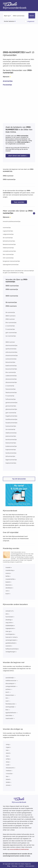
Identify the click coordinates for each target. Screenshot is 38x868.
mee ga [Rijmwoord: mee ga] (8, 631)
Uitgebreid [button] (31, 21)
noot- (7, 701)
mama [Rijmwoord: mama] (8, 573)
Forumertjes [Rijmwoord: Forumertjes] (7, 85)
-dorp (7, 762)
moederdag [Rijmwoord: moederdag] (9, 570)
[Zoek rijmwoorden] (22, 16)
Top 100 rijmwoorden (19, 479)
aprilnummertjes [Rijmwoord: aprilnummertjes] (11, 349)
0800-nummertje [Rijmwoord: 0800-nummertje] (12, 296)
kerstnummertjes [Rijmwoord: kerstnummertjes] (11, 440)
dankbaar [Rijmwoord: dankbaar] (9, 588)
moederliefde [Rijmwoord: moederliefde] (10, 579)
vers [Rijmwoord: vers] (7, 591)
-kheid (8, 779)
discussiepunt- (10, 683)
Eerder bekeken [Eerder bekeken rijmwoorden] (9, 21)
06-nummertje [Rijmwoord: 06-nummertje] (10, 312)
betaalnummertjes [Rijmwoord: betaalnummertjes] (9, 241)
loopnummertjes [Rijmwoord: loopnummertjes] (11, 463)
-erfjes (8, 759)
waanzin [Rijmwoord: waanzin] (8, 646)
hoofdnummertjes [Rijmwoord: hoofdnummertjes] (11, 419)
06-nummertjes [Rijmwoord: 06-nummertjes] (8, 238)
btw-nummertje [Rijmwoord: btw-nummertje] (11, 372)
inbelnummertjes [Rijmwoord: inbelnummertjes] (8, 248)
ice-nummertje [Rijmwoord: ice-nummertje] (10, 429)
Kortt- (8, 692)
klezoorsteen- (10, 695)
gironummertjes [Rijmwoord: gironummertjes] (11, 406)
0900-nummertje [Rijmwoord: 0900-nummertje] (12, 289)
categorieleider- (11, 686)
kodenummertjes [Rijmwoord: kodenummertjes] (11, 446)
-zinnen (8, 785)
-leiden (8, 782)
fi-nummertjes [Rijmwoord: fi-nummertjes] (10, 329)
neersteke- (9, 715)
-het (7, 750)
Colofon (21, 866)
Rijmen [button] (32, 16)
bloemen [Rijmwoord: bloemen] (8, 585)
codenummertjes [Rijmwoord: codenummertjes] (11, 376)
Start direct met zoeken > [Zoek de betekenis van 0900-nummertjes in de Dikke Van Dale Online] (18, 156)
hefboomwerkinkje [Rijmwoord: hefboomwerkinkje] (12, 649)
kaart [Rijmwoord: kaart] (7, 594)
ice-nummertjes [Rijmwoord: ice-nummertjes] (11, 336)
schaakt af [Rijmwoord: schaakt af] (9, 611)
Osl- (7, 698)
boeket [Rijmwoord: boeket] (8, 582)
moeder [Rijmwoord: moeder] (8, 567)
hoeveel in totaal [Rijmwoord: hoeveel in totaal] (11, 637)
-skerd (8, 753)
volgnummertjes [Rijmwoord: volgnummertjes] (8, 234)
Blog (9, 866)
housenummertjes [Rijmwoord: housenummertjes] (11, 423)
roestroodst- (10, 718)
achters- (8, 689)
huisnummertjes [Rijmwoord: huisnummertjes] (11, 426)
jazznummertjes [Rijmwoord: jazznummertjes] (11, 436)
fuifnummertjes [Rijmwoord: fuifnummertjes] (11, 399)
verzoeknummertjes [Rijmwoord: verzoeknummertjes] (9, 251)
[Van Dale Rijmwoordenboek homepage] (11, 4)
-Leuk (7, 765)
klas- (7, 710)
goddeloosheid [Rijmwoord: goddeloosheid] (10, 643)
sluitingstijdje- (10, 707)
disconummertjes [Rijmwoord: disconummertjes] (11, 382)
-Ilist (7, 756)
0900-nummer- (8, 176)
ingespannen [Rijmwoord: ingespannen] (10, 628)
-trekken (8, 771)
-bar (7, 776)
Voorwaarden (30, 866)
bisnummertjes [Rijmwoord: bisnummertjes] (10, 362)
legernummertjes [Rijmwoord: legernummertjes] (11, 460)
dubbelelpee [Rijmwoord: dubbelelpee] (10, 626)
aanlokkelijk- (10, 678)
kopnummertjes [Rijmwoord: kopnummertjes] (11, 450)
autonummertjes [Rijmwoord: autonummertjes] (11, 359)
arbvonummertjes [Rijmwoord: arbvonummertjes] (11, 352)
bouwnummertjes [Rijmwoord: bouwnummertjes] (11, 369)
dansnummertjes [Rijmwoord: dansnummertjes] (11, 379)
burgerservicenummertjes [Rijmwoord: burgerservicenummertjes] (11, 261)
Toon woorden (19, 202)
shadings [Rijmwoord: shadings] (9, 620)
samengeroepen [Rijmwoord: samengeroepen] (11, 640)
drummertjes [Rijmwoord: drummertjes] (8, 81)
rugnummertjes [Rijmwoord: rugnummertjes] (8, 231)
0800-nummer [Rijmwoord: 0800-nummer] (10, 342)
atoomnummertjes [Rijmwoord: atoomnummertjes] (12, 355)
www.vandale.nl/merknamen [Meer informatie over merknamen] (19, 849)
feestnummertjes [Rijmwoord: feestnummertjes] (11, 392)
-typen (8, 747)
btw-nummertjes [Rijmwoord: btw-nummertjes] (8, 254)
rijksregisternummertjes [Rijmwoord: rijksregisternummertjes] (11, 265)
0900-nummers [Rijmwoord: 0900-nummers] (11, 306)
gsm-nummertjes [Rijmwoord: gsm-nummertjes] (11, 333)
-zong (7, 744)
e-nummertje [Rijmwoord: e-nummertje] (10, 386)
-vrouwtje (9, 774)
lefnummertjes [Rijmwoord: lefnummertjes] (10, 456)
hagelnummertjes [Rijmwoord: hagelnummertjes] (11, 416)
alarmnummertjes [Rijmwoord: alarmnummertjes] (11, 345)
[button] (34, 213)
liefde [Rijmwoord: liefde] (7, 576)
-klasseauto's (10, 768)
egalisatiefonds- (11, 713)
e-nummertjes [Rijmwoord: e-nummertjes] (10, 326)
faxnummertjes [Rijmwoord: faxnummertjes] (11, 389)
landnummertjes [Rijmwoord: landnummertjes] (11, 453)
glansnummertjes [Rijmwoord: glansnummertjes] (11, 409)
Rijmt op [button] (7, 16)
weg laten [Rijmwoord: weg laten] (9, 623)
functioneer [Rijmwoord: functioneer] (9, 617)
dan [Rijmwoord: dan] (7, 614)
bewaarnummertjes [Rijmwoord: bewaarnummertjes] (9, 244)
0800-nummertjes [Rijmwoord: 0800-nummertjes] (12, 286)
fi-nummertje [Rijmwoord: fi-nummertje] (10, 396)
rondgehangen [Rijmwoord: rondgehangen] (10, 652)
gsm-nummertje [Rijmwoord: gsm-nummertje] (11, 413)
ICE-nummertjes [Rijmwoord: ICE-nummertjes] (8, 258)
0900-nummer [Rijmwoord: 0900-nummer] (10, 319)
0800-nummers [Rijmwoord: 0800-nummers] (11, 316)
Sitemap (14, 866)
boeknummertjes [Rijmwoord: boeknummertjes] (11, 366)
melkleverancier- (11, 681)
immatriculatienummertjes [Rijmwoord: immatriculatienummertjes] (12, 221)
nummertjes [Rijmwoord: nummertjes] (7, 228)
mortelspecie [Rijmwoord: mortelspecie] (10, 634)
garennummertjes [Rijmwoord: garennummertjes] (11, 403)
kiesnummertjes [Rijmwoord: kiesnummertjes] (11, 443)
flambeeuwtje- (10, 704)
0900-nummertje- (9, 179)
